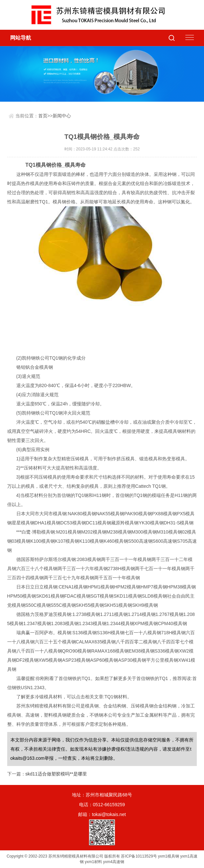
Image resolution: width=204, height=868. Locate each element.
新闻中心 (62, 116)
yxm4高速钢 (114, 862)
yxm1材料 (93, 862)
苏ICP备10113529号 (139, 856)
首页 (43, 116)
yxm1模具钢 (169, 856)
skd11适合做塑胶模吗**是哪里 (56, 774)
